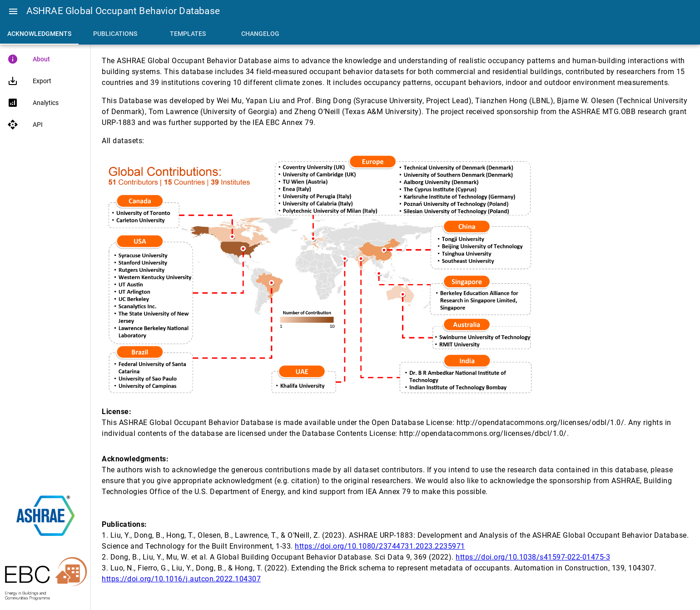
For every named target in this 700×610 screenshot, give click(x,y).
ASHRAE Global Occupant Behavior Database (123, 11)
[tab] (39, 34)
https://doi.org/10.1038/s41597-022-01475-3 (533, 557)
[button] (13, 11)
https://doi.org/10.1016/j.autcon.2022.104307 (181, 579)
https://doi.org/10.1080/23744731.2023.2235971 (380, 546)
